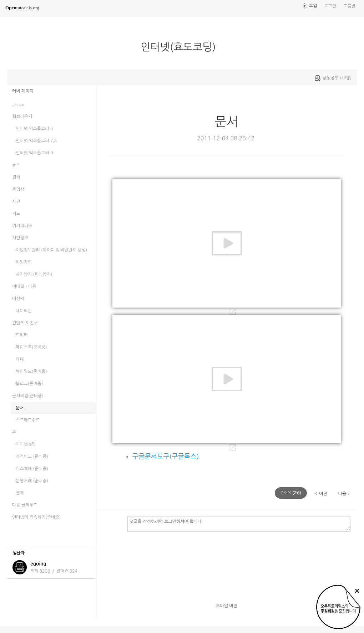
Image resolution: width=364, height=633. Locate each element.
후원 (313, 6)
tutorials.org (22, 8)
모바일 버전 (227, 606)
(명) (291, 493)
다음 (342, 494)
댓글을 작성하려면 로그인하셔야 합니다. (239, 524)
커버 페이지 (23, 91)
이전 (323, 494)
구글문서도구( (152, 456)
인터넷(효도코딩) (181, 47)
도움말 (349, 6)
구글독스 (184, 456)
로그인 (330, 6)
